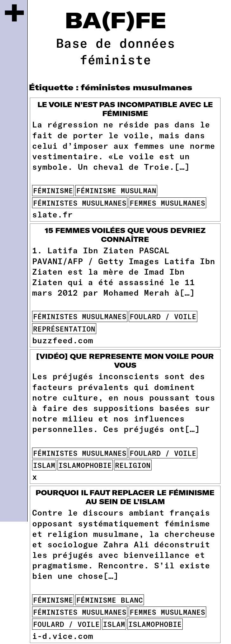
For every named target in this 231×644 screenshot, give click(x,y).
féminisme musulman (116, 190)
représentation (64, 329)
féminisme (53, 190)
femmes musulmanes (167, 203)
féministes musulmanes (80, 203)
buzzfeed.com (63, 340)
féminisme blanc (110, 600)
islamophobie (85, 465)
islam (44, 465)
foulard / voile (163, 316)
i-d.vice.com (63, 636)
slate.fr (52, 214)
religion (133, 465)
